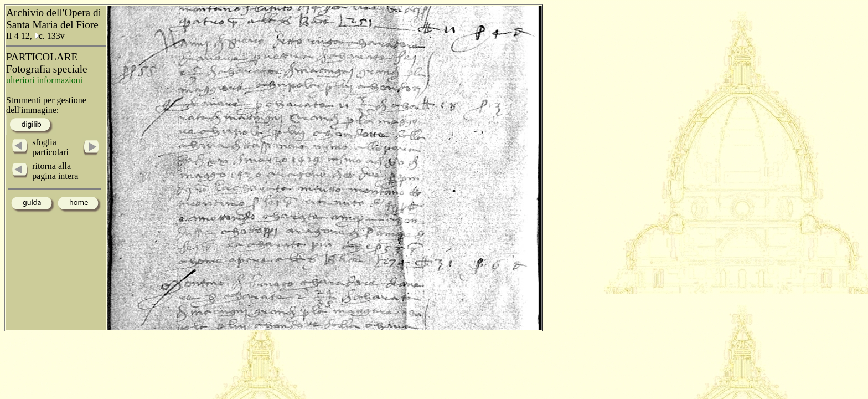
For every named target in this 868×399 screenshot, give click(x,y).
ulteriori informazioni (44, 80)
